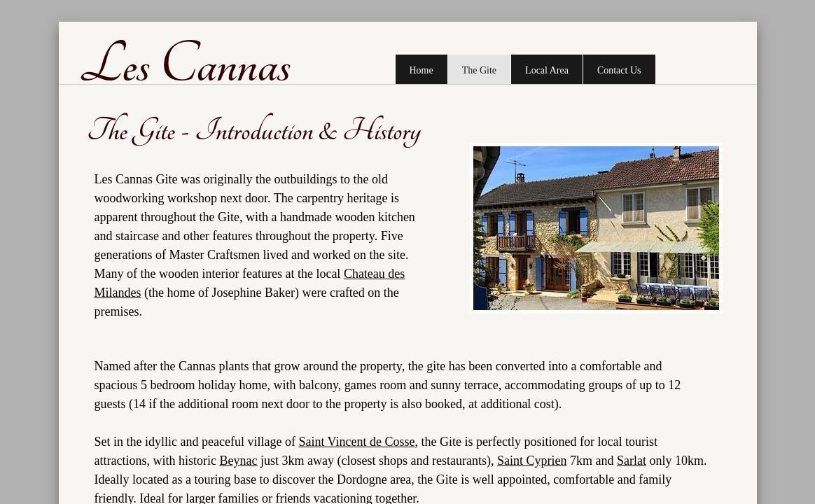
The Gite (479, 70)
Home (422, 70)
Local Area (547, 70)
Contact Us (619, 70)
